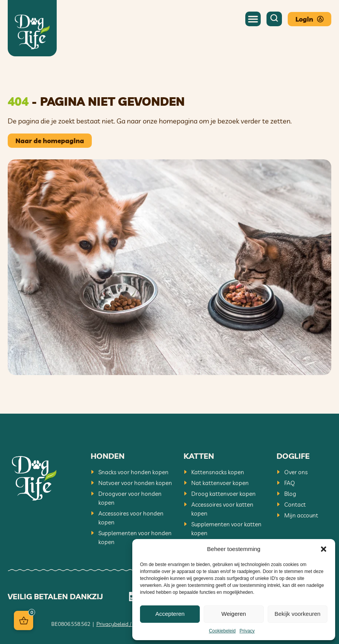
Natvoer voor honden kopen (135, 483)
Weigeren (234, 614)
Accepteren (170, 614)
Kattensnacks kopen (218, 472)
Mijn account (301, 515)
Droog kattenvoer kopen (223, 494)
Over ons (296, 472)
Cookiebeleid (222, 631)
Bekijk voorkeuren (298, 614)
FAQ (290, 483)
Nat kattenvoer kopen (220, 483)
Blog (290, 494)
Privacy (247, 631)
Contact (295, 505)
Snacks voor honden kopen (133, 472)
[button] (324, 549)
